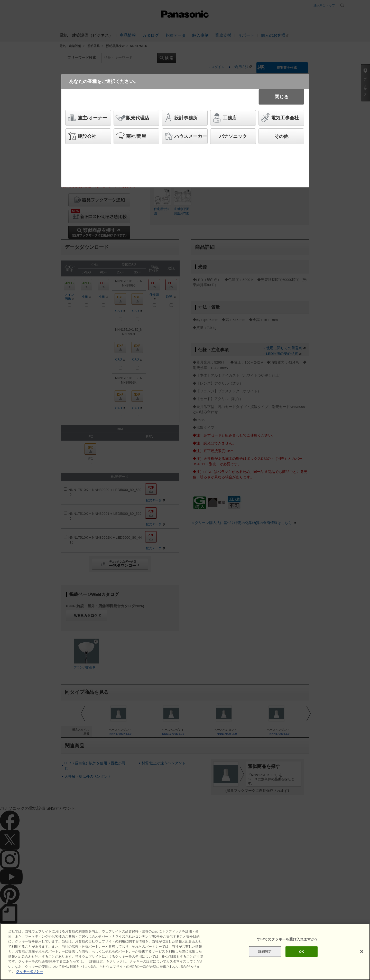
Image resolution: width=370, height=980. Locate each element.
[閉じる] (362, 952)
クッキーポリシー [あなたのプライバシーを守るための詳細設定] (30, 971)
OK (302, 951)
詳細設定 (265, 951)
